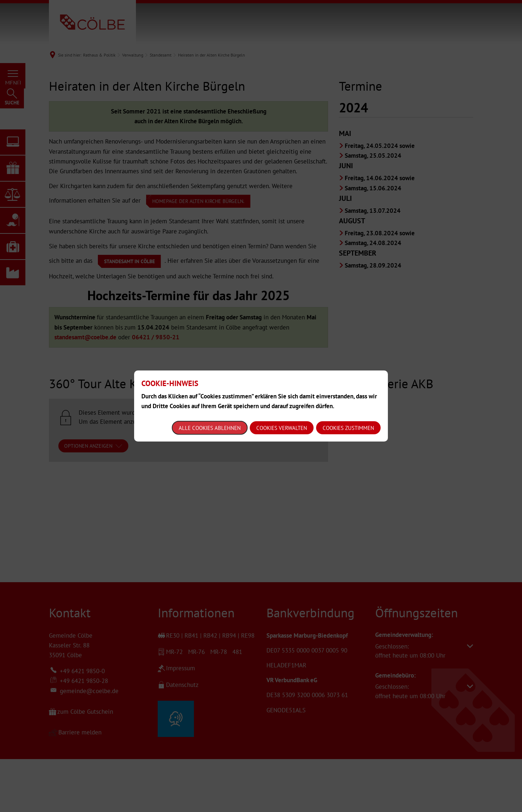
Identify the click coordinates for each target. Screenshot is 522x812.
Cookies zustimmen (348, 428)
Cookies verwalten (282, 428)
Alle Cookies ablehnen (210, 428)
